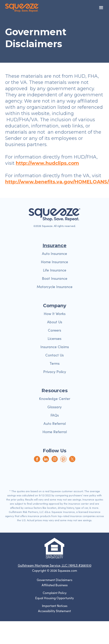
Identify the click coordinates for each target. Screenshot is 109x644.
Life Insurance (55, 270)
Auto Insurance (54, 253)
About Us (55, 322)
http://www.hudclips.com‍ (47, 163)
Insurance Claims (55, 347)
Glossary (54, 407)
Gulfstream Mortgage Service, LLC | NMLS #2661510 (55, 565)
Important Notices (55, 606)
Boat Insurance (55, 278)
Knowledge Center (55, 399)
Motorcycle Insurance (55, 287)
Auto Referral (55, 423)
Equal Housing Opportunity (54, 598)
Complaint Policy (55, 593)
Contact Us (54, 355)
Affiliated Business (55, 585)
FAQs (55, 415)
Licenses (54, 338)
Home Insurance (54, 262)
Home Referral (55, 432)
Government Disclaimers (54, 580)
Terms (55, 363)
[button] (101, 8)
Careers (54, 330)
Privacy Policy (55, 372)
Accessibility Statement (54, 611)
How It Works (55, 314)
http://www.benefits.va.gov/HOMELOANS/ (57, 182)
